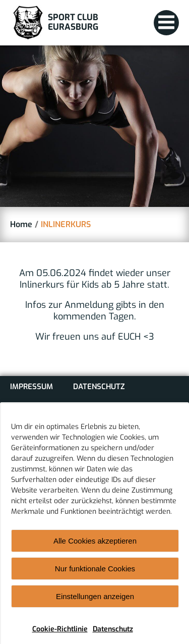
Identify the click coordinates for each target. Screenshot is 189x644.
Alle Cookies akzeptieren (95, 548)
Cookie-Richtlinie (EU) (52, 408)
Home (21, 224)
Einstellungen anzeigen (95, 604)
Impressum (31, 387)
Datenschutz (113, 637)
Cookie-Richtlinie (60, 637)
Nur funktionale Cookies (95, 576)
